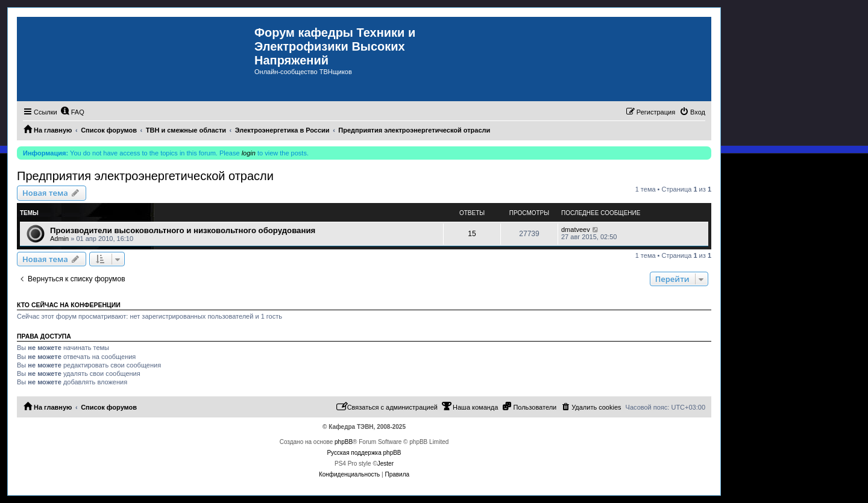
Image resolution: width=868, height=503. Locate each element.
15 (472, 234)
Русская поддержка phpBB (364, 453)
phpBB (344, 442)
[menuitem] (72, 112)
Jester (385, 464)
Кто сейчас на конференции (69, 305)
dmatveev (576, 230)
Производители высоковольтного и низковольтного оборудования (183, 230)
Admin (59, 239)
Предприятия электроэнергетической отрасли (145, 176)
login (249, 153)
